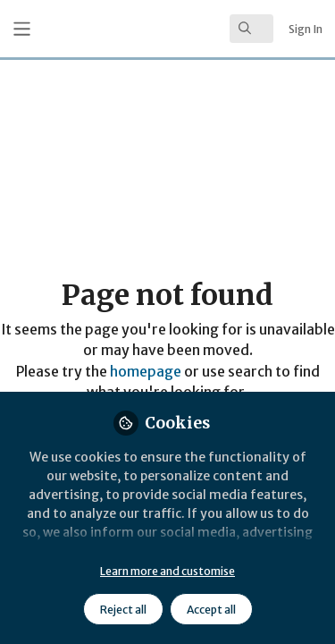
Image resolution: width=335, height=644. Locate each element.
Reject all (123, 610)
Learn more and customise (167, 571)
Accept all (211, 610)
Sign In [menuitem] (306, 29)
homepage (146, 372)
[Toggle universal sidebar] (22, 29)
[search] (251, 29)
